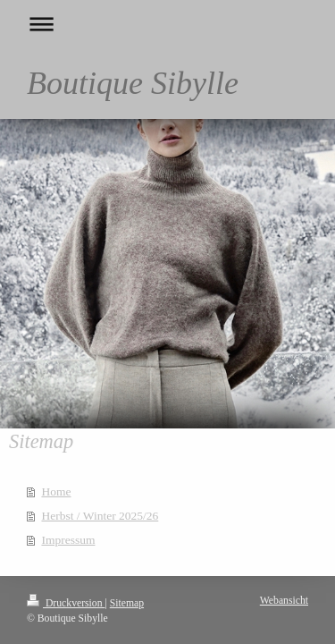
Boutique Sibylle (133, 83)
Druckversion (66, 603)
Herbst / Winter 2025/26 (100, 516)
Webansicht (284, 601)
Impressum (68, 540)
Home (56, 491)
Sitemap (127, 603)
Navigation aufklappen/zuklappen (167, 24)
